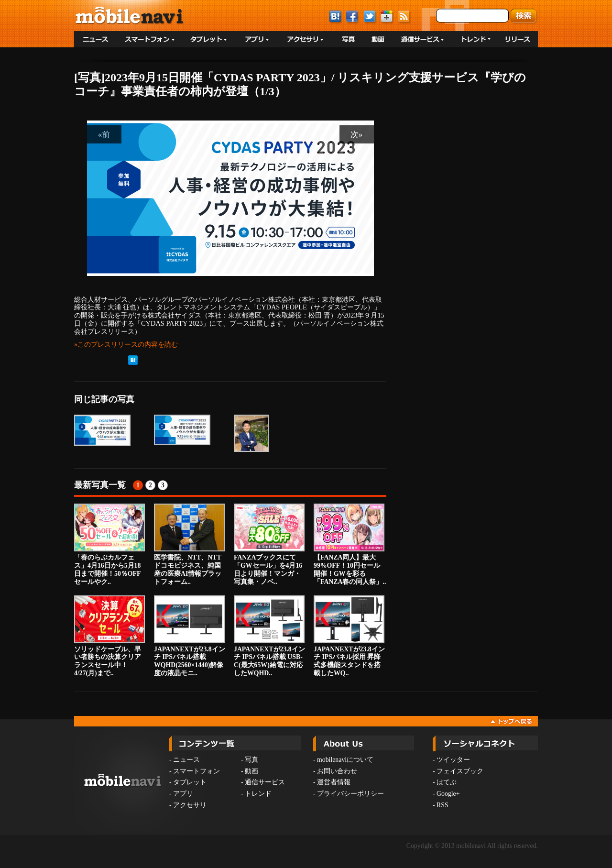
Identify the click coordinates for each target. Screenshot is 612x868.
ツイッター (453, 760)
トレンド (258, 794)
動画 (251, 771)
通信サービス (265, 782)
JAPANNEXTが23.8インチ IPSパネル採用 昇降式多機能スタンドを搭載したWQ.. (349, 636)
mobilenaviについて (345, 760)
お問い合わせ (337, 771)
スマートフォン (197, 771)
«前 (104, 134)
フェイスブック (460, 771)
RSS (443, 805)
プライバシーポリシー (350, 794)
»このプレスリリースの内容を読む (126, 344)
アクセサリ (190, 805)
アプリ (183, 794)
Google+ (448, 794)
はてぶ (447, 782)
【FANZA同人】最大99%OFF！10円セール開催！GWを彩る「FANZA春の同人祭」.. (350, 544)
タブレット (190, 782)
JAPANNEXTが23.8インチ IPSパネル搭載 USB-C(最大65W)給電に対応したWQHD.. (269, 636)
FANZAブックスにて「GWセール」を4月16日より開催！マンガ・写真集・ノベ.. (269, 544)
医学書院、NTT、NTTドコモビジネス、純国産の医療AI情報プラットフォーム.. (189, 544)
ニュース (186, 760)
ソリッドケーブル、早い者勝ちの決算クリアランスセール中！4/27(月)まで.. (109, 636)
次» (357, 134)
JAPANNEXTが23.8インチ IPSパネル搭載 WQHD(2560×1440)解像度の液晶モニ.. (190, 636)
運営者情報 (334, 782)
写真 (251, 760)
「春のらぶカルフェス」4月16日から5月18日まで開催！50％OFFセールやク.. (109, 544)
